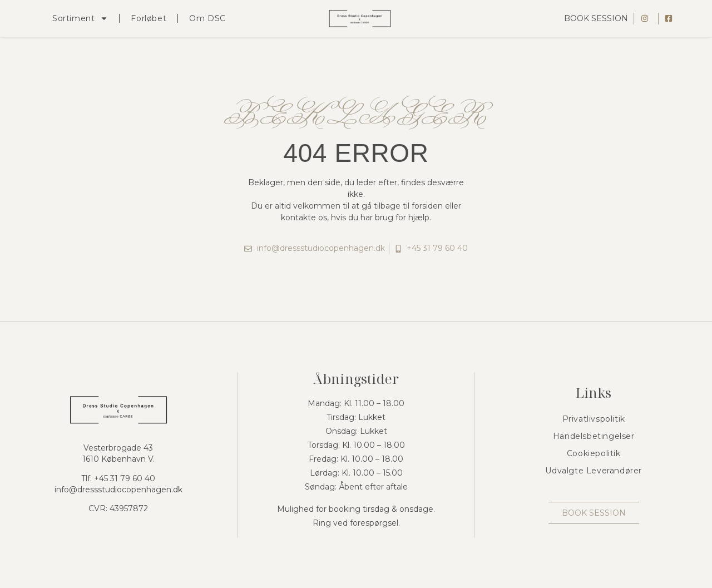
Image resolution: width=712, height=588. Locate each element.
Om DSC (207, 18)
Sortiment (80, 18)
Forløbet (149, 18)
